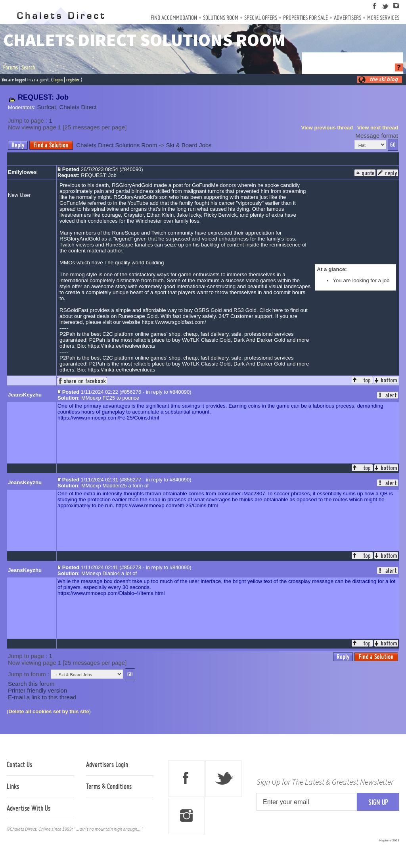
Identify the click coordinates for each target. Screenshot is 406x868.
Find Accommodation (174, 18)
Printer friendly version (37, 690)
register (73, 80)
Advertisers (348, 18)
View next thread (378, 128)
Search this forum (31, 684)
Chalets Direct (78, 107)
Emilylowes (22, 172)
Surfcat (47, 107)
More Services (383, 18)
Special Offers (261, 18)
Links (13, 786)
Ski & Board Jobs (189, 145)
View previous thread (327, 128)
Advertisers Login (107, 764)
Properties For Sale (305, 18)
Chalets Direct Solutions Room (117, 145)
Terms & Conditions (109, 786)
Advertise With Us (29, 808)
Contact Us (19, 764)
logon (58, 80)
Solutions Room (221, 18)
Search (28, 67)
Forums (11, 67)
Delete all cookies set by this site (49, 711)
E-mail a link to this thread (42, 697)
